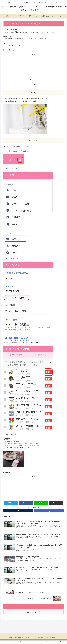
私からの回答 (34, 85)
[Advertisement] (33, 65)
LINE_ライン (7, 473)
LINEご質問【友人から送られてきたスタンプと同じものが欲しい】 (22, 446)
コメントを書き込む (34, 613)
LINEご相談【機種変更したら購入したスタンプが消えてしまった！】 (23, 444)
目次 (32, 79)
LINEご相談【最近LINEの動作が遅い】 (14, 441)
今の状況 (33, 82)
